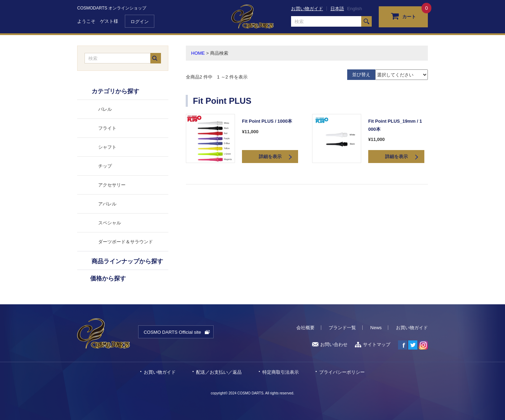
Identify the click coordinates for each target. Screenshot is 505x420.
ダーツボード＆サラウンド (126, 242)
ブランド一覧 (342, 328)
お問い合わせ (330, 344)
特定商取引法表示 (281, 372)
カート (403, 16)
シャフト (107, 147)
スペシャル (110, 223)
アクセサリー (112, 185)
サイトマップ (373, 344)
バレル (105, 109)
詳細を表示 (270, 157)
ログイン (140, 22)
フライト (107, 128)
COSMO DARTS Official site (173, 332)
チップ (105, 166)
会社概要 (305, 328)
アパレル (107, 204)
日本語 (337, 9)
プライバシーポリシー (342, 372)
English (355, 9)
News (376, 328)
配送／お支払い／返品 (219, 372)
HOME (198, 53)
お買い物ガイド (307, 9)
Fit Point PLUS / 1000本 (267, 121)
